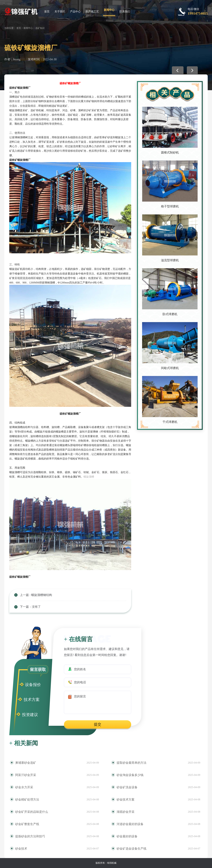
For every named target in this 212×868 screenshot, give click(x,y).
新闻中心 (109, 10)
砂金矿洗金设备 (127, 787)
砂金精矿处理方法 (27, 800)
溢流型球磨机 (170, 260)
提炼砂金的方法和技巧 (30, 836)
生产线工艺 (92, 12)
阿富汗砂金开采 (26, 775)
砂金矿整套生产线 (27, 824)
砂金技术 (21, 849)
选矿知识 (40, 28)
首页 (47, 12)
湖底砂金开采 (126, 812)
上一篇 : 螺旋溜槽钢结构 (36, 595)
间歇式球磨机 (170, 368)
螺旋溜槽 (89, 477)
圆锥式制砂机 (170, 153)
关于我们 (60, 12)
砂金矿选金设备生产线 (132, 849)
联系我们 (125, 12)
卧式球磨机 (170, 314)
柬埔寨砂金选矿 (26, 763)
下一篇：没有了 (30, 607)
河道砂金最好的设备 (130, 824)
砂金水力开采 (24, 787)
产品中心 (75, 12)
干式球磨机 (170, 422)
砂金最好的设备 (127, 836)
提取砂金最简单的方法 (132, 763)
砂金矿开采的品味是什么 (32, 812)
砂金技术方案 (126, 800)
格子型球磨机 (170, 206)
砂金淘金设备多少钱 (130, 775)
